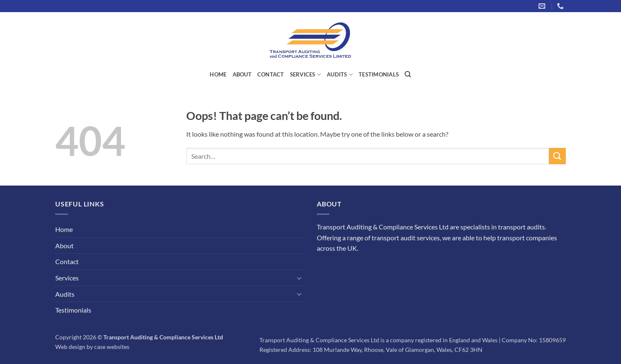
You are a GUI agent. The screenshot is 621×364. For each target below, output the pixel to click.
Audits (340, 75)
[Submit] (557, 156)
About (242, 74)
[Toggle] (299, 278)
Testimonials (379, 74)
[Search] (408, 74)
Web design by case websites (92, 347)
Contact (271, 74)
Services (306, 75)
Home (218, 74)
